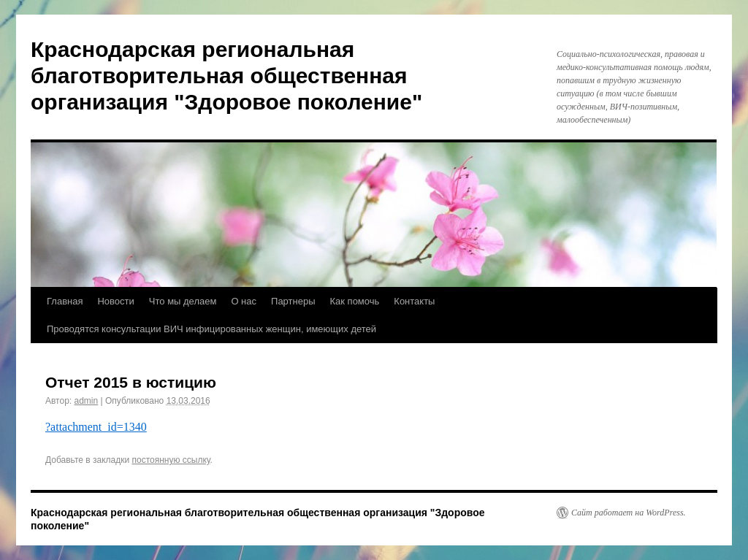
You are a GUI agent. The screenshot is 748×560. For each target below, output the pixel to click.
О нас (244, 301)
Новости (115, 301)
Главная (65, 301)
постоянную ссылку (171, 460)
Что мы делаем (183, 301)
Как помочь (355, 301)
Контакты (414, 301)
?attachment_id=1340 (96, 427)
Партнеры (293, 301)
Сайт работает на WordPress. (629, 513)
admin (87, 401)
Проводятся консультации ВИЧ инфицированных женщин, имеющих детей (211, 329)
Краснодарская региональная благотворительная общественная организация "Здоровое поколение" (226, 76)
